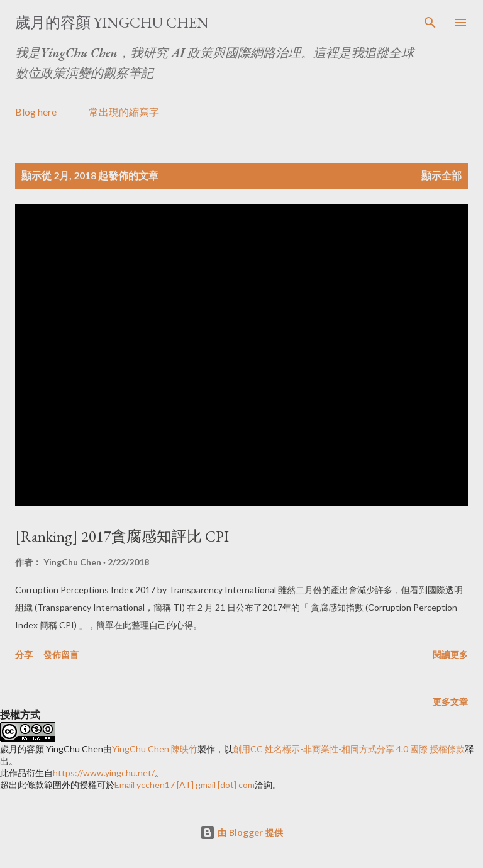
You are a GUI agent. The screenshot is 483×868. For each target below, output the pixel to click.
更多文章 (450, 702)
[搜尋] (430, 23)
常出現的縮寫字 (124, 112)
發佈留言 (61, 654)
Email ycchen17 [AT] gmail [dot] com (185, 785)
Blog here (36, 112)
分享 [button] (24, 654)
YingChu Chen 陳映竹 (155, 749)
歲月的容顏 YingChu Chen (112, 22)
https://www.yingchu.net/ (104, 773)
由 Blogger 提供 (241, 832)
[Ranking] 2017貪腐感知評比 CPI (122, 536)
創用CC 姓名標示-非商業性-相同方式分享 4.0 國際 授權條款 (349, 749)
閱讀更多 (450, 654)
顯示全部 (441, 175)
